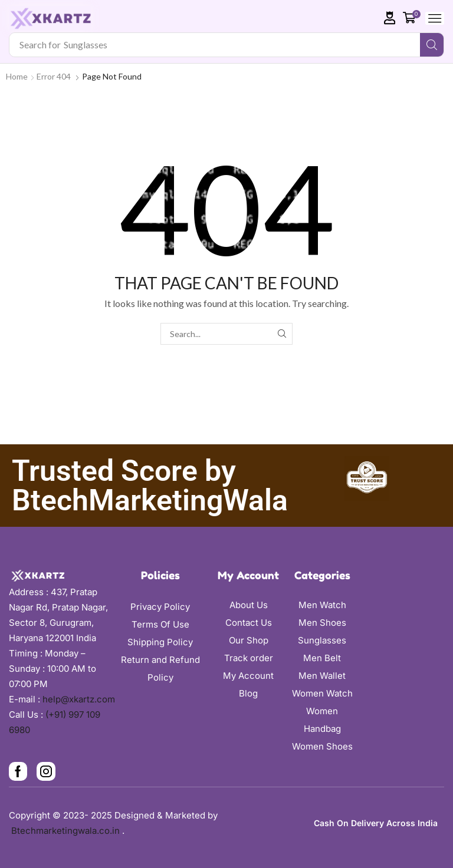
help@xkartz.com (79, 699)
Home (17, 76)
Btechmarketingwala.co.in (67, 831)
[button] (390, 18)
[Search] (432, 45)
